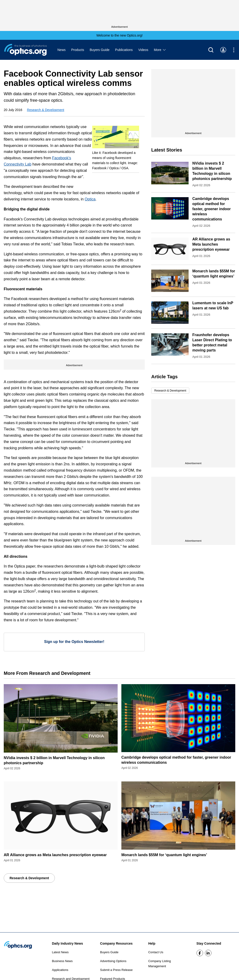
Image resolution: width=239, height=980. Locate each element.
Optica (90, 199)
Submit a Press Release (116, 970)
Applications (60, 970)
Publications (124, 50)
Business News (62, 961)
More (160, 50)
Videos (143, 50)
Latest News (60, 952)
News (62, 50)
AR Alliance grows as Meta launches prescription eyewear (211, 244)
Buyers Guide (100, 50)
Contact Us (156, 952)
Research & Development (46, 110)
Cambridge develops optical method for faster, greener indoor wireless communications (212, 209)
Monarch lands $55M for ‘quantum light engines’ (164, 855)
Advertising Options (113, 961)
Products (78, 50)
